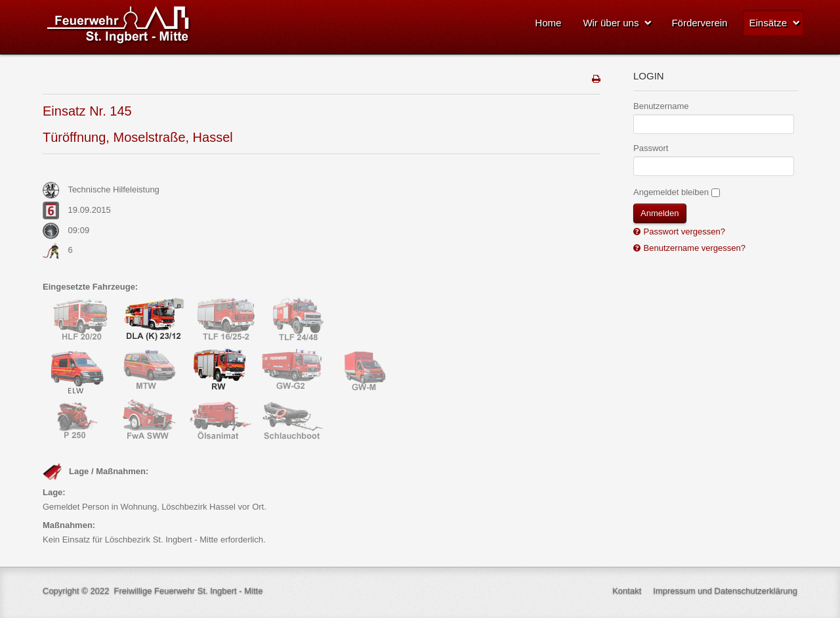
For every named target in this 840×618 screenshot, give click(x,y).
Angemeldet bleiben (671, 192)
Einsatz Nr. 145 (87, 111)
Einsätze (768, 23)
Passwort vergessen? (683, 232)
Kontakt (627, 591)
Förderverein (699, 23)
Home (548, 23)
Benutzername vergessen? (693, 248)
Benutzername (661, 106)
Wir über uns (611, 23)
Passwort (651, 148)
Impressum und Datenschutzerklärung (725, 591)
